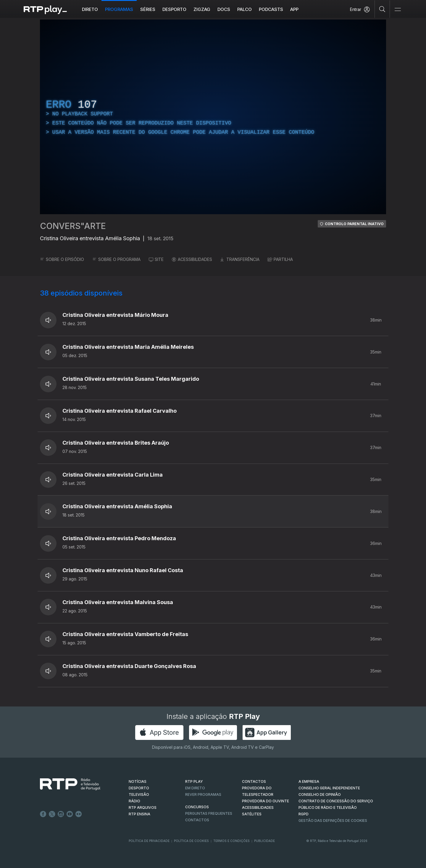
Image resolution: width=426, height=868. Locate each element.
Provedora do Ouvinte (266, 801)
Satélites (252, 814)
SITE (156, 259)
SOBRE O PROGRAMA (116, 259)
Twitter (52, 814)
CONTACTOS (254, 781)
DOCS (224, 9)
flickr (79, 814)
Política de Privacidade (149, 841)
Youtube (70, 814)
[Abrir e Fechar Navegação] (398, 10)
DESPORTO (139, 788)
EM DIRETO (195, 788)
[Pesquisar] (382, 9)
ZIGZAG (202, 9)
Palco (245, 9)
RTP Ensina (139, 814)
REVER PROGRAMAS (203, 794)
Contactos (197, 820)
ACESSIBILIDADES (192, 259)
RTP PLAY (194, 781)
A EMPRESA (309, 781)
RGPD (304, 814)
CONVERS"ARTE (73, 226)
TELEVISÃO (139, 794)
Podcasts (271, 9)
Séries (148, 9)
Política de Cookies (191, 841)
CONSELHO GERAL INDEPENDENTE (329, 788)
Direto (90, 9)
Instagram (61, 814)
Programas (119, 9)
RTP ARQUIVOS (143, 808)
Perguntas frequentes (209, 813)
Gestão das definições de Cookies (333, 821)
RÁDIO (134, 801)
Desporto (174, 9)
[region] (213, 117)
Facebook (43, 814)
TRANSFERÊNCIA (240, 259)
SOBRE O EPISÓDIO (62, 259)
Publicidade (264, 841)
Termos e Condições (231, 841)
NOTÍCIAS (138, 781)
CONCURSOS (197, 807)
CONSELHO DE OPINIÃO (320, 794)
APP (294, 9)
